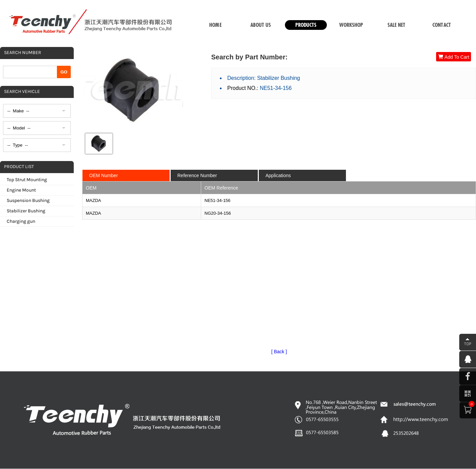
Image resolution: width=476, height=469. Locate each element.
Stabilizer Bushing (26, 211)
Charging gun (21, 221)
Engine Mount (21, 190)
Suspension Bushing (28, 200)
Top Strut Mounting (27, 180)
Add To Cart (454, 57)
